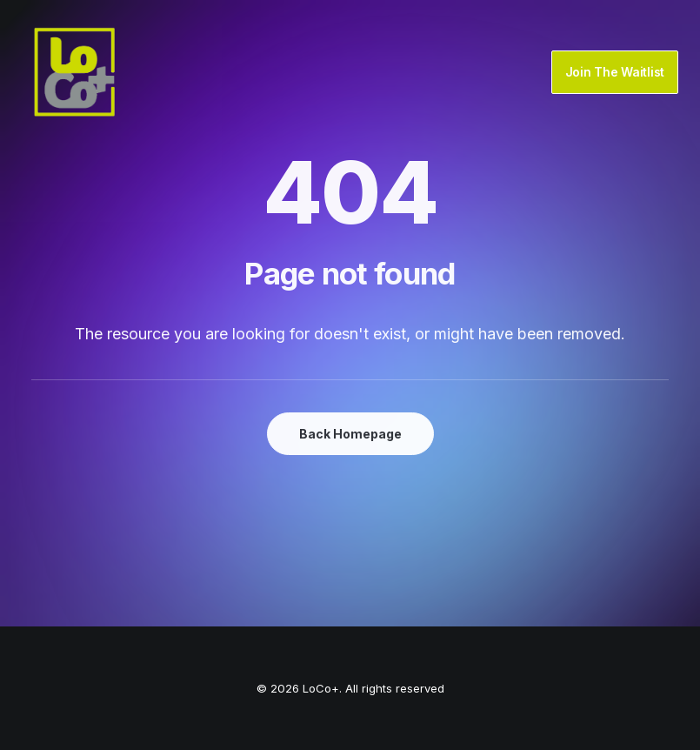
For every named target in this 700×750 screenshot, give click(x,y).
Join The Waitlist (615, 72)
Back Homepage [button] (350, 434)
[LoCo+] (75, 72)
